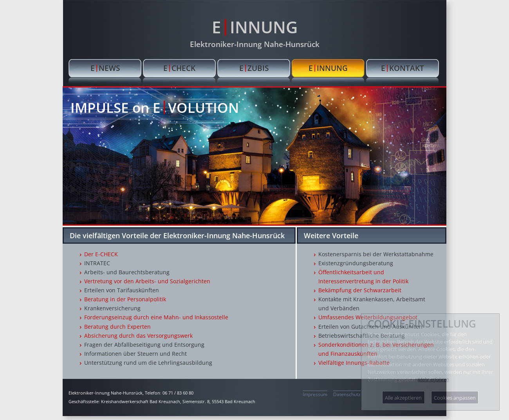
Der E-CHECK (101, 254)
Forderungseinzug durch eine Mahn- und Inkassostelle (156, 317)
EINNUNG (255, 26)
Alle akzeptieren (403, 398)
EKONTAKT (403, 68)
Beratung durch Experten (117, 327)
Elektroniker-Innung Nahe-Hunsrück (255, 44)
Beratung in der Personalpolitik (125, 299)
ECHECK (179, 68)
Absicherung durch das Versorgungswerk (138, 336)
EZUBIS (254, 68)
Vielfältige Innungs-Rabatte (354, 363)
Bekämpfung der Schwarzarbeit (360, 290)
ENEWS (105, 68)
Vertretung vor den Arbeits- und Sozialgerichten (147, 281)
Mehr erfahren (433, 379)
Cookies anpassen (455, 398)
